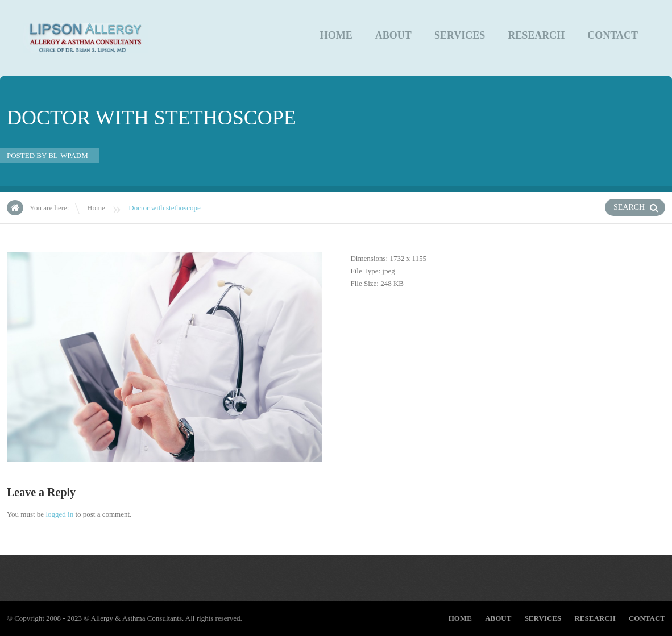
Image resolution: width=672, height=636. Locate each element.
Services (460, 35)
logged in (59, 514)
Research (536, 35)
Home (336, 35)
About (393, 35)
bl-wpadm (68, 155)
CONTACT (613, 35)
